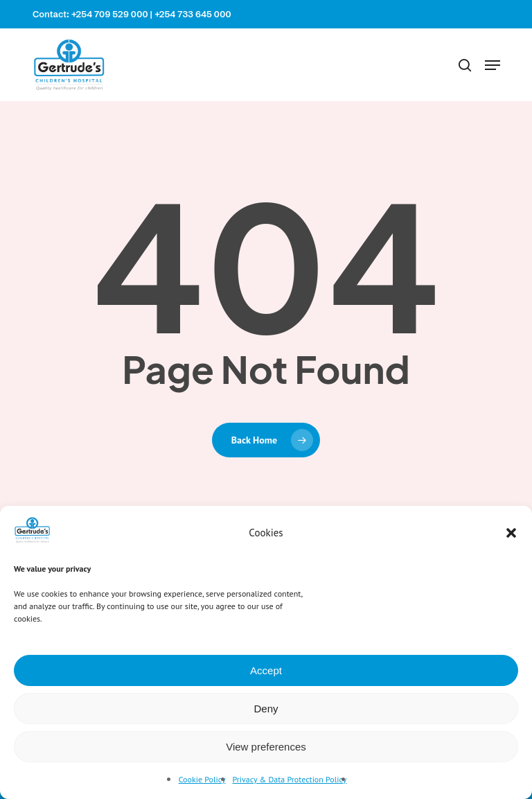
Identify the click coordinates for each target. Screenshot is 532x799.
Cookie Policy (202, 779)
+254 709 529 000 (110, 14)
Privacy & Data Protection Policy (290, 779)
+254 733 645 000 (193, 14)
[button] (511, 533)
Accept (266, 670)
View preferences (266, 747)
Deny (266, 709)
